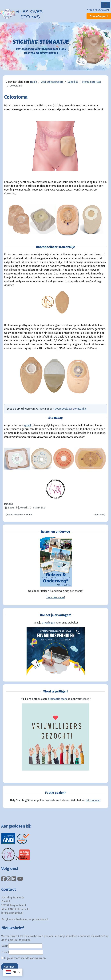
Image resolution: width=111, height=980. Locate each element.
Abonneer (10, 967)
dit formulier (93, 800)
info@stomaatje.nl (12, 913)
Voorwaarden (38, 958)
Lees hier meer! (56, 597)
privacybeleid (40, 919)
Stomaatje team (57, 699)
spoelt (27, 425)
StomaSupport (99, 16)
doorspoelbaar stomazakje (71, 409)
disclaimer (22, 919)
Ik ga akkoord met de (24, 958)
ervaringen (48, 623)
